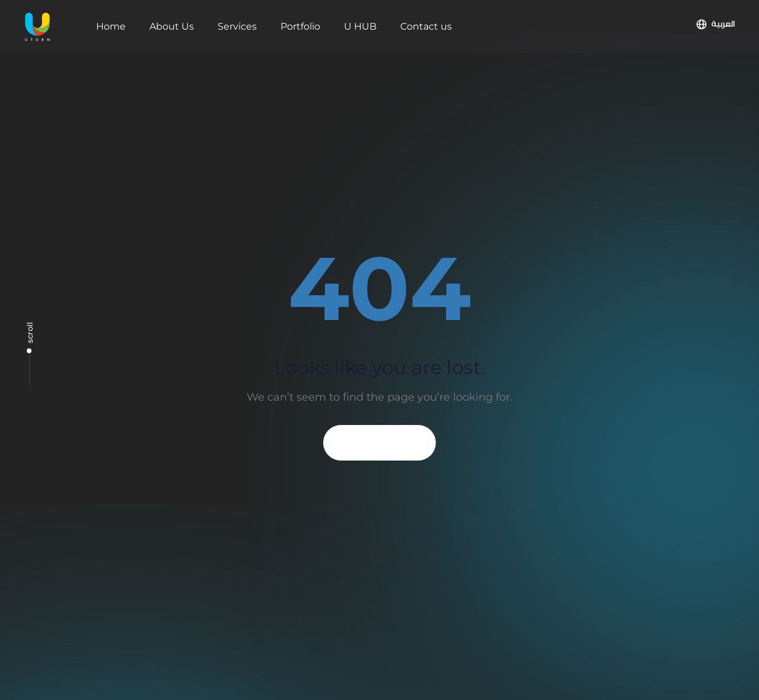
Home (111, 26)
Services (237, 26)
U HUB (360, 26)
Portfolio (300, 26)
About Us (172, 26)
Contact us (426, 26)
